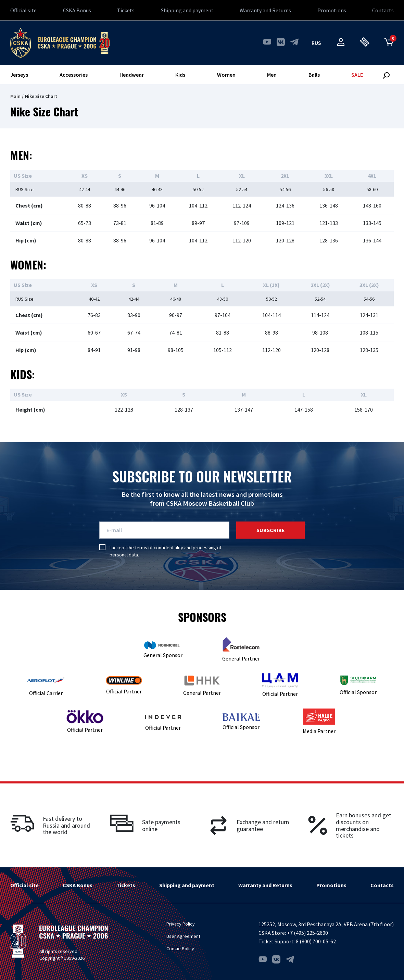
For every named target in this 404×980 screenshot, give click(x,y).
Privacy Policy (181, 924)
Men (272, 75)
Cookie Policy (180, 948)
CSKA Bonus (77, 10)
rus (316, 43)
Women (226, 75)
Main (15, 96)
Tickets (126, 10)
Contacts (383, 10)
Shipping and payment (187, 10)
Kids (180, 75)
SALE (357, 75)
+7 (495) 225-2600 (307, 933)
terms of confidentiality (159, 548)
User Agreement (183, 936)
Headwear (132, 75)
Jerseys (19, 75)
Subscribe (271, 530)
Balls (314, 75)
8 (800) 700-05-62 (316, 941)
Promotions (332, 10)
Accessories (74, 75)
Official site (23, 10)
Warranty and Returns (265, 10)
